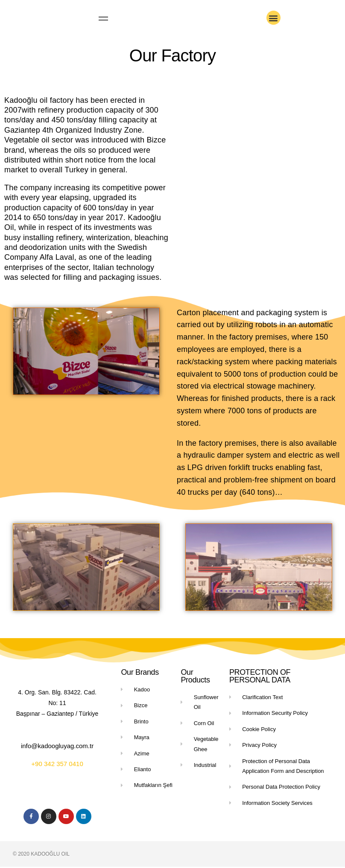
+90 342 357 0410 (57, 765)
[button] (273, 18)
